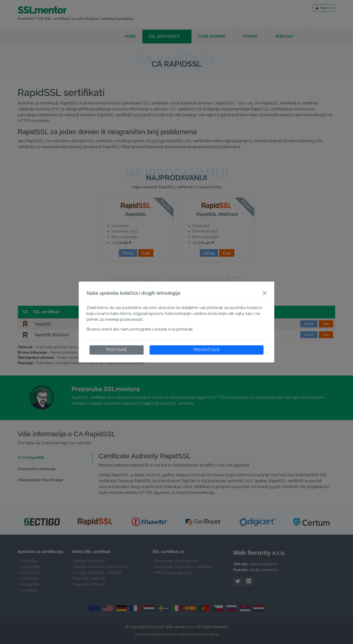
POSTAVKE (117, 350)
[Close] (265, 293)
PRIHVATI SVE (207, 350)
